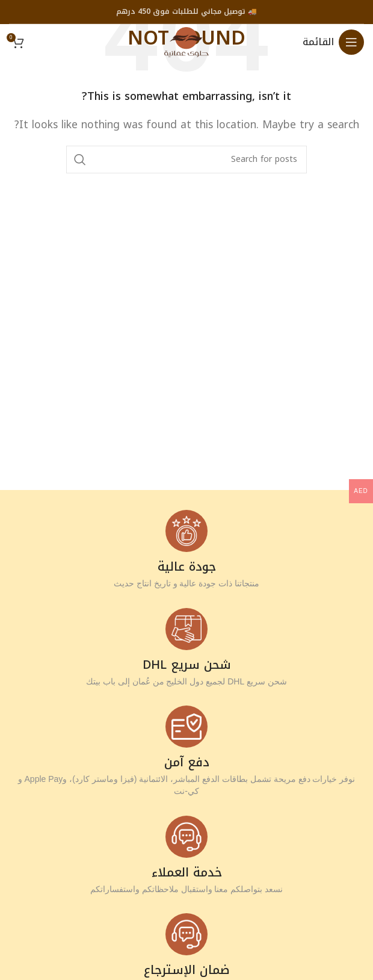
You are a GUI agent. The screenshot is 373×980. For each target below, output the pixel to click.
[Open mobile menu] (333, 42)
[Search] (186, 160)
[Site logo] (186, 41)
